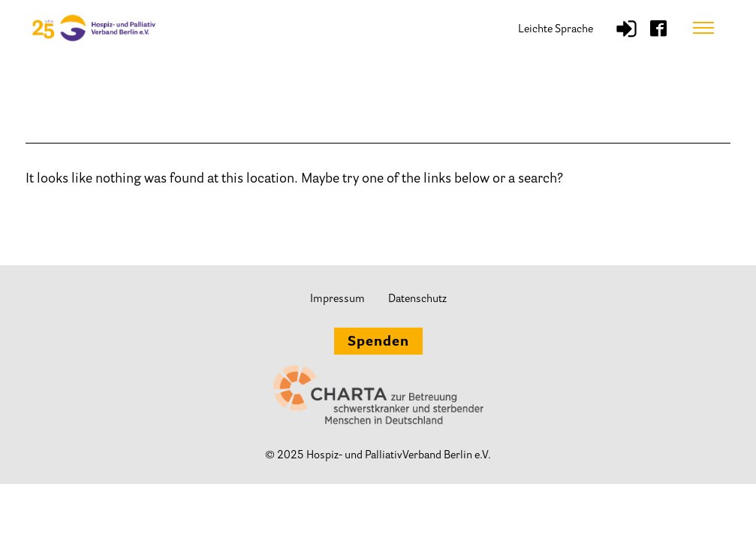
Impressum (337, 299)
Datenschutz (417, 299)
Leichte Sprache (556, 30)
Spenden (378, 343)
